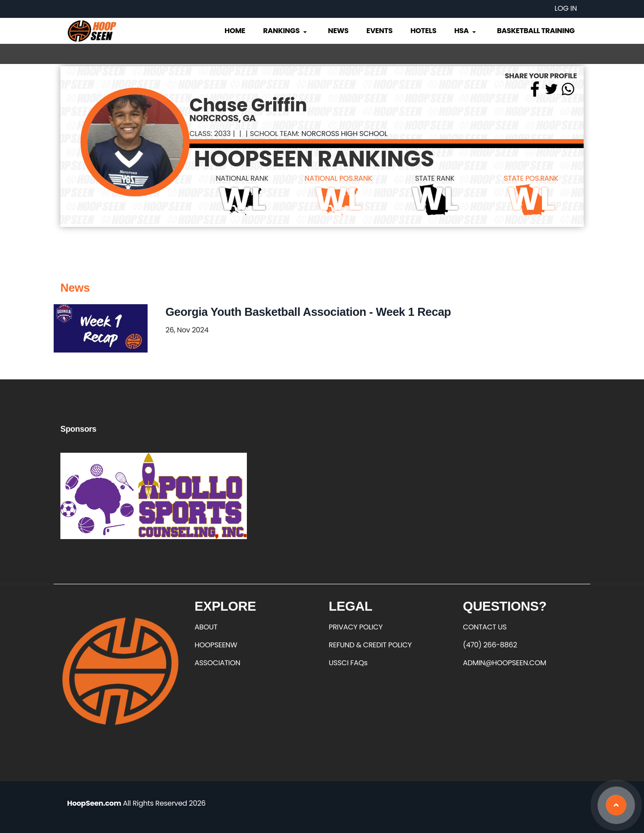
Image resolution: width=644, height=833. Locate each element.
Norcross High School (345, 134)
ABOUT (206, 627)
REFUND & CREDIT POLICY (370, 645)
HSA (466, 31)
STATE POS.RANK (531, 178)
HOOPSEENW (216, 645)
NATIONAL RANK (242, 178)
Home (235, 31)
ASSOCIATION (217, 663)
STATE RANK (435, 178)
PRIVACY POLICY (356, 627)
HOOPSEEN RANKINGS (314, 159)
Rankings (286, 31)
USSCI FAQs (348, 663)
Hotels (424, 31)
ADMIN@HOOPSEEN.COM (504, 663)
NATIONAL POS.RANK (338, 178)
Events (379, 31)
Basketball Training (536, 31)
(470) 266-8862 (490, 645)
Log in (566, 8)
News (338, 31)
